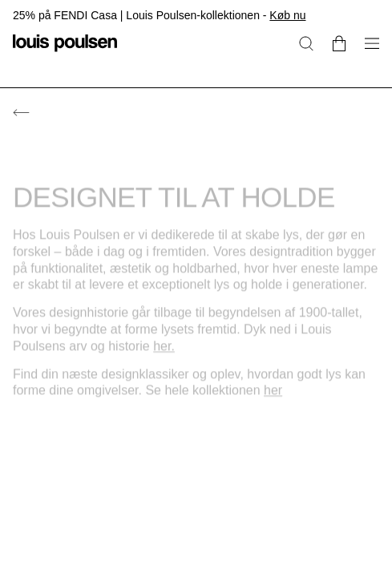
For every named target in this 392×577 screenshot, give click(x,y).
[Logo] (65, 52)
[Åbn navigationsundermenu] (367, 52)
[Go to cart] (339, 43)
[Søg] (306, 43)
